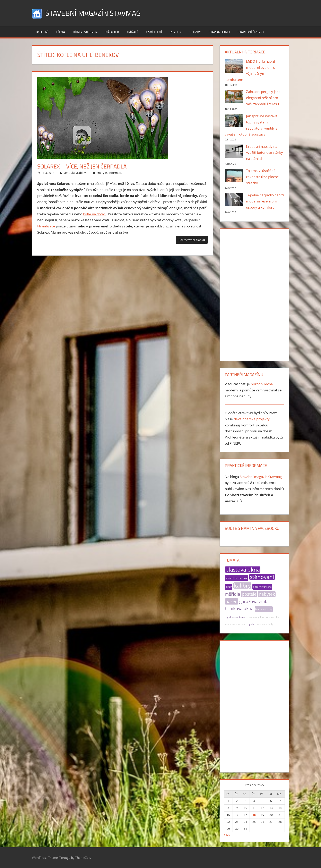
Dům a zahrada (85, 32)
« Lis (227, 835)
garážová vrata (254, 601)
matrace (241, 624)
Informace (115, 173)
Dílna (61, 32)
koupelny (230, 624)
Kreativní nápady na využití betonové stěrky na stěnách (264, 153)
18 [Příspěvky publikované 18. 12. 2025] (254, 815)
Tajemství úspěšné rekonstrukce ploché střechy (262, 177)
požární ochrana (262, 587)
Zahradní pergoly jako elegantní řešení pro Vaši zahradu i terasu (263, 98)
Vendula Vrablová (75, 173)
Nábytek (112, 32)
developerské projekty (252, 419)
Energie (102, 173)
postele (249, 594)
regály (250, 624)
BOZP (229, 587)
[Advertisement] (254, 294)
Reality (176, 32)
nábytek (267, 594)
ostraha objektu (255, 617)
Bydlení (42, 32)
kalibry (242, 585)
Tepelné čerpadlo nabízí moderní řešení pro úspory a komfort (265, 201)
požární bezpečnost (237, 578)
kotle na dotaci (95, 214)
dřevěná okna (272, 617)
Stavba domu (219, 32)
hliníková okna (239, 608)
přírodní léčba (262, 384)
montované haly (264, 624)
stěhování (262, 577)
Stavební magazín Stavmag (93, 13)
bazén (232, 601)
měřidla (232, 594)
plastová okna (243, 570)
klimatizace (46, 226)
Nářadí (133, 32)
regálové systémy (235, 617)
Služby (195, 32)
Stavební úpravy (251, 32)
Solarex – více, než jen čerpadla (82, 166)
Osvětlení (154, 32)
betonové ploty (264, 609)
